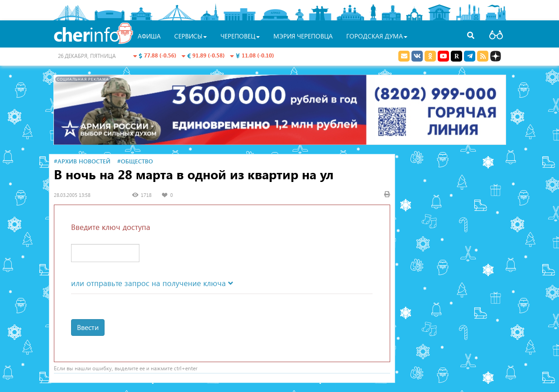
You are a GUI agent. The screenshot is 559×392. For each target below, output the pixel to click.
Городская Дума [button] (377, 36)
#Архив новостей (82, 161)
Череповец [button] (240, 36)
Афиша (149, 36)
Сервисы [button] (191, 36)
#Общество (135, 161)
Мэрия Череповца (303, 36)
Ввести (88, 327)
